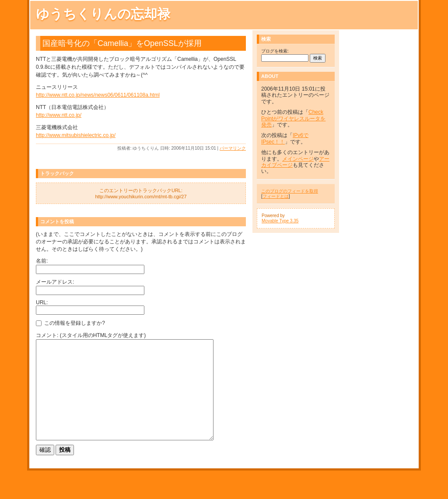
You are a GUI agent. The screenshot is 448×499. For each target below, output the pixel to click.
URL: (42, 302)
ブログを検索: (275, 51)
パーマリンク (233, 148)
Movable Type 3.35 (280, 221)
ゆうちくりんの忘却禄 (103, 14)
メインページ (298, 159)
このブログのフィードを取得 (290, 191)
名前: (42, 261)
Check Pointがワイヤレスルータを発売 (293, 118)
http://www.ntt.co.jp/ (59, 115)
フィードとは (276, 196)
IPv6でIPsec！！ (285, 138)
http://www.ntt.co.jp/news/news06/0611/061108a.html (98, 95)
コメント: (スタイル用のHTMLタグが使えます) (91, 335)
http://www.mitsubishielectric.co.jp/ (76, 135)
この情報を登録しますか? (70, 323)
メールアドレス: (55, 282)
